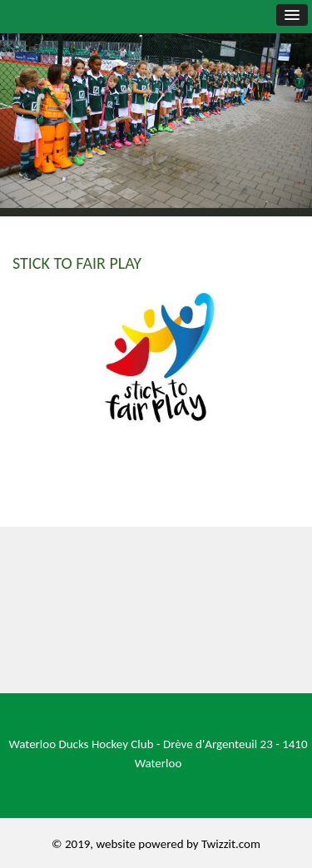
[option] (156, 104)
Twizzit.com (231, 844)
